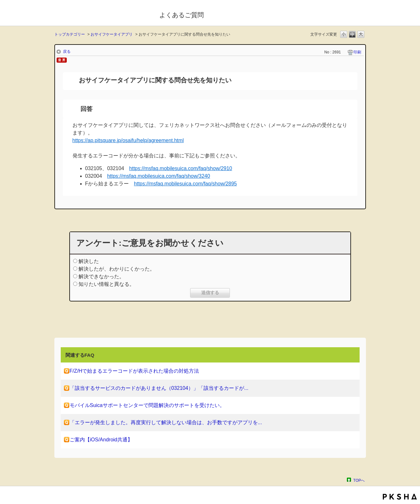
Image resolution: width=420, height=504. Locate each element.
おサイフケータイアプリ (112, 34)
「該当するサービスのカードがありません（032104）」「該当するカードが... (159, 388)
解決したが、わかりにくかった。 (117, 269)
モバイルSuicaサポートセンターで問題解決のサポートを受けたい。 (147, 405)
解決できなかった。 (101, 276)
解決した (89, 261)
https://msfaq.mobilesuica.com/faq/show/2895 (185, 184)
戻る (67, 52)
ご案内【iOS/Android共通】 (101, 440)
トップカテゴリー (70, 34)
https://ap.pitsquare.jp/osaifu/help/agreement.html (128, 140)
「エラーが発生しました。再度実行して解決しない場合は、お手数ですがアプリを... (166, 422)
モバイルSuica (103, 14)
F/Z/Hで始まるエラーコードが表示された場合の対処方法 (134, 371)
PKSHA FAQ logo (400, 497)
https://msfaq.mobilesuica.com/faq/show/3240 (159, 176)
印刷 (357, 52)
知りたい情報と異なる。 (107, 284)
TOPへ (359, 480)
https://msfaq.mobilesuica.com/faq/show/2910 (181, 168)
